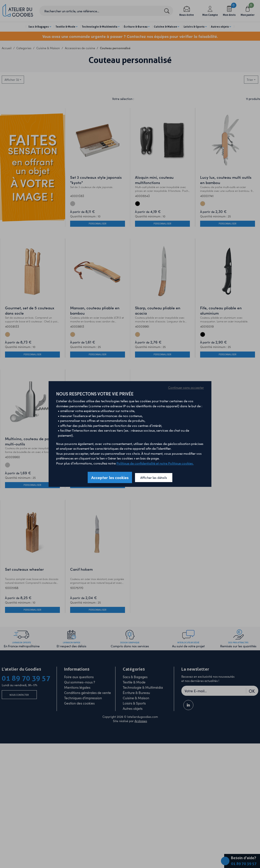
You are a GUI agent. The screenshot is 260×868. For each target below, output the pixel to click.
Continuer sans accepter (186, 387)
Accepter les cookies (110, 477)
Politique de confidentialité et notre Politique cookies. (155, 463)
